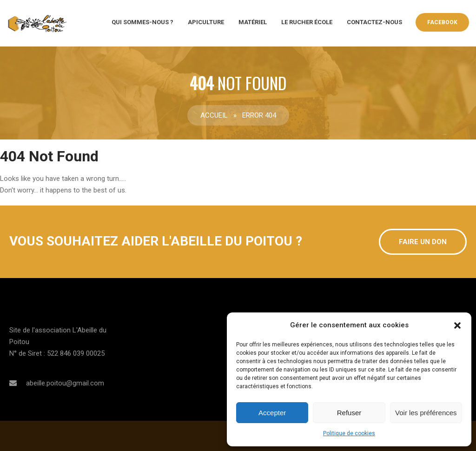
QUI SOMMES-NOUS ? (142, 22)
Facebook (442, 22)
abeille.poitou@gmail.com (65, 383)
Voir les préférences (426, 413)
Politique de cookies (349, 433)
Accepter (272, 413)
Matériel (253, 22)
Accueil (214, 115)
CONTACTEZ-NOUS (374, 22)
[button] (457, 325)
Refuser (349, 413)
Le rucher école (307, 22)
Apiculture (206, 22)
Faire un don (423, 242)
